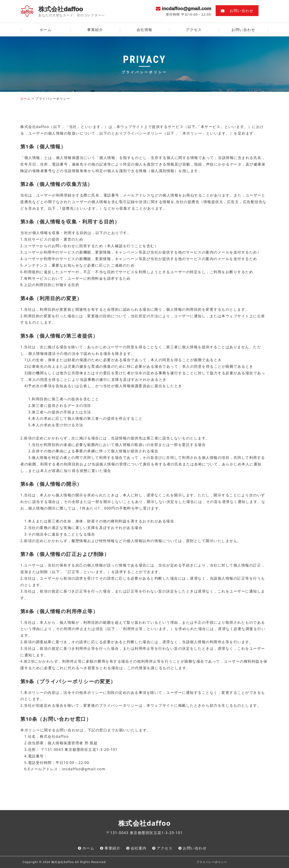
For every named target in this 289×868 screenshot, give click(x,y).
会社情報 (144, 30)
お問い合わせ (237, 11)
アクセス (194, 30)
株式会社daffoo (61, 9)
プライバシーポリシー (212, 862)
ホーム (46, 30)
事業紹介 (95, 30)
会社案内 (139, 848)
